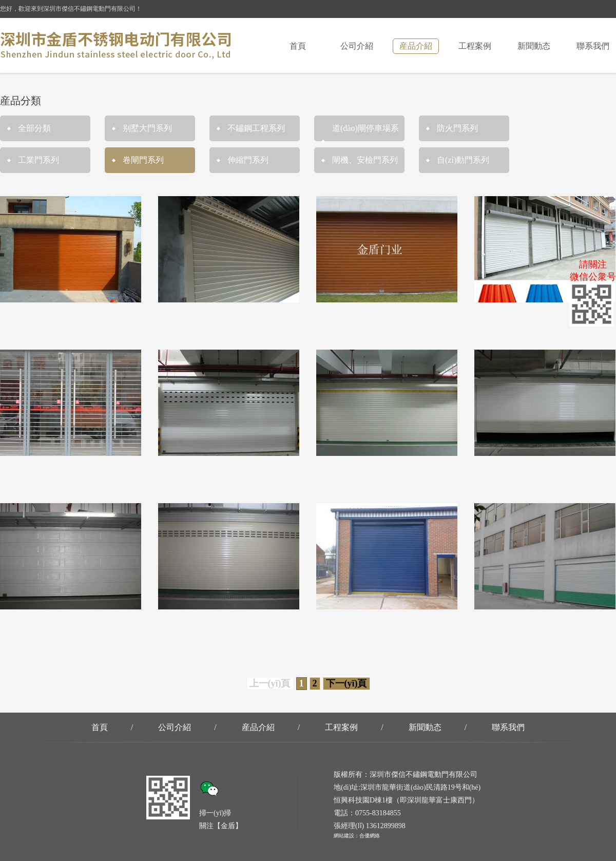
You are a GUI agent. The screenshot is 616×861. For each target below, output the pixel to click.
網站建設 (344, 836)
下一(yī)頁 (346, 683)
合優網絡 (370, 836)
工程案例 (475, 46)
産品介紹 (416, 46)
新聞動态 (534, 46)
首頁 (298, 46)
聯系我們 (593, 46)
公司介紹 (357, 46)
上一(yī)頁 (270, 683)
